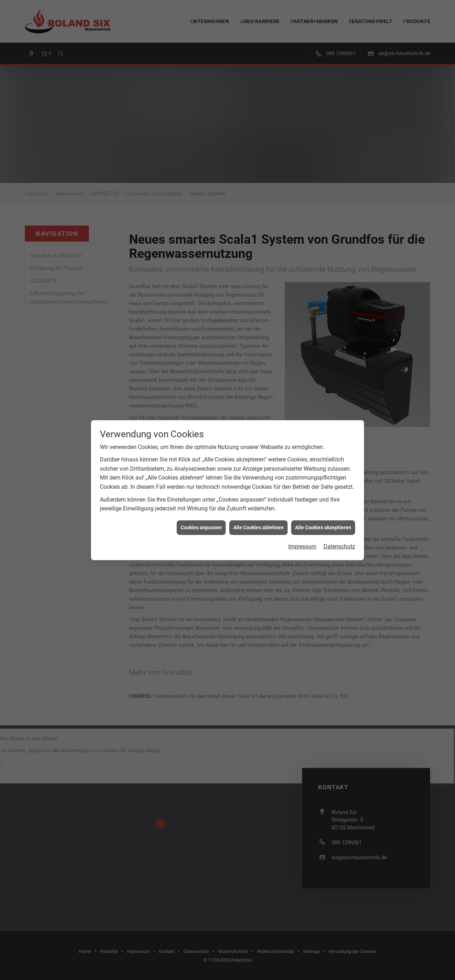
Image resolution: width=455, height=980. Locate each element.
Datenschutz (339, 520)
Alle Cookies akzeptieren (323, 500)
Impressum (302, 520)
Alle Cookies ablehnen (258, 500)
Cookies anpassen (201, 500)
